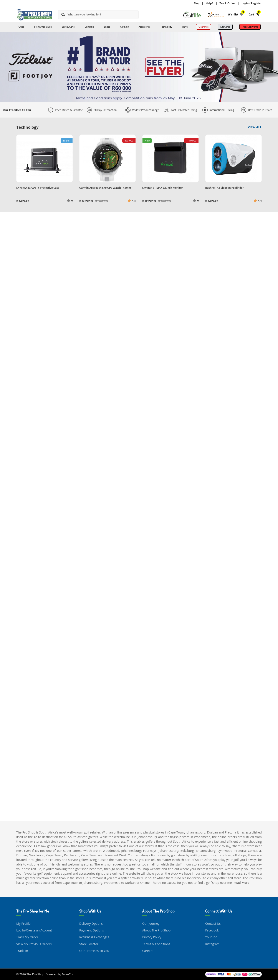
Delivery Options (91, 924)
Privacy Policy (152, 937)
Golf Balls (89, 27)
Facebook (212, 930)
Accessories (145, 27)
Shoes (107, 27)
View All (255, 127)
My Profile (23, 924)
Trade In (22, 951)
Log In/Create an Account (34, 930)
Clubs (21, 27)
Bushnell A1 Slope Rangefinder (224, 188)
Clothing (125, 27)
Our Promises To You (94, 951)
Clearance (204, 27)
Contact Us (213, 924)
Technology (166, 27)
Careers (148, 951)
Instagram (212, 944)
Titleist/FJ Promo (250, 27)
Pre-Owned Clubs (43, 27)
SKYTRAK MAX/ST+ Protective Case (38, 188)
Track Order (227, 3)
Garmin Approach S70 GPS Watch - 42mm (105, 188)
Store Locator (89, 944)
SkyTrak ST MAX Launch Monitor (163, 188)
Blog (196, 3)
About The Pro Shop (156, 930)
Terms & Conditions (156, 944)
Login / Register (252, 3)
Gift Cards (225, 27)
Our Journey (151, 924)
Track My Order (27, 937)
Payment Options (92, 930)
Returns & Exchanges (94, 937)
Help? (209, 3)
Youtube (211, 937)
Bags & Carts (68, 27)
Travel (185, 27)
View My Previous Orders (34, 944)
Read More (241, 883)
